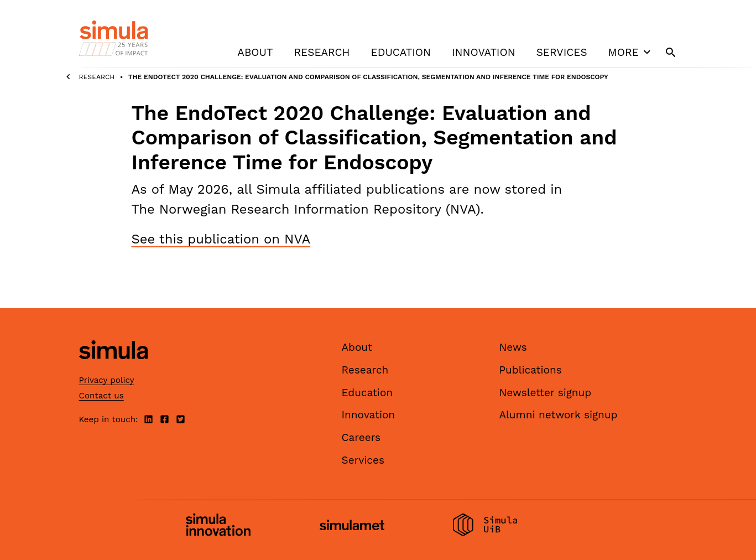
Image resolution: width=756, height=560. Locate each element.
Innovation (484, 52)
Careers (361, 437)
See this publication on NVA (221, 239)
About (255, 52)
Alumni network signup (559, 415)
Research (322, 52)
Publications (531, 370)
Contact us (101, 396)
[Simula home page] (113, 369)
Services (562, 52)
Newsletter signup (546, 393)
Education (401, 52)
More (631, 52)
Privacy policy (107, 380)
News (513, 347)
